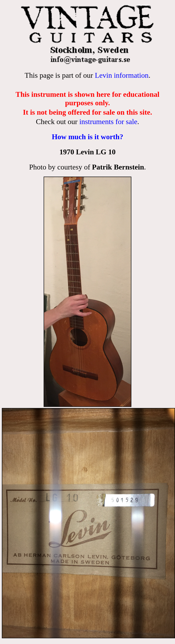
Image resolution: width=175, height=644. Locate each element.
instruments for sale (108, 122)
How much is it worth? (87, 137)
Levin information (122, 75)
